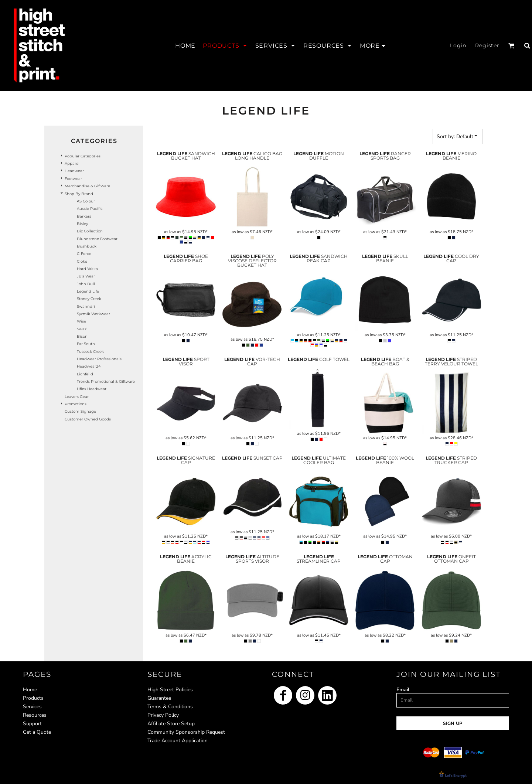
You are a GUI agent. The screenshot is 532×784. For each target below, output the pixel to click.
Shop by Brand (79, 194)
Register (487, 45)
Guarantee (159, 698)
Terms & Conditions (170, 707)
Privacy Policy (163, 715)
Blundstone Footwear (97, 239)
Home (30, 690)
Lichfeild (85, 374)
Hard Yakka (87, 269)
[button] (225, 45)
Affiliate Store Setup (171, 724)
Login (458, 45)
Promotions (76, 404)
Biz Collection (90, 231)
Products (33, 698)
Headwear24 (89, 366)
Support (32, 724)
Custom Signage (80, 411)
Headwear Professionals (99, 359)
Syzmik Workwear (93, 314)
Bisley (82, 224)
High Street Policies (170, 690)
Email (403, 690)
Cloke (82, 261)
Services (32, 707)
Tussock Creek (90, 352)
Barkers (84, 216)
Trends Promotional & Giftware (106, 381)
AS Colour (86, 201)
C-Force (84, 254)
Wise (81, 321)
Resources (35, 715)
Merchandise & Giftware (87, 186)
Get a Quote (37, 732)
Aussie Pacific (90, 209)
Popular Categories (83, 156)
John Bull (86, 284)
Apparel (72, 163)
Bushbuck (87, 246)
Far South (86, 344)
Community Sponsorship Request (186, 732)
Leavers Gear (77, 397)
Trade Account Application (178, 741)
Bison (82, 336)
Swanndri (86, 306)
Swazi (82, 329)
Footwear (73, 179)
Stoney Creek (89, 299)
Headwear (74, 171)
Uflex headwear (92, 389)
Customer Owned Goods (88, 419)
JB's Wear (86, 276)
